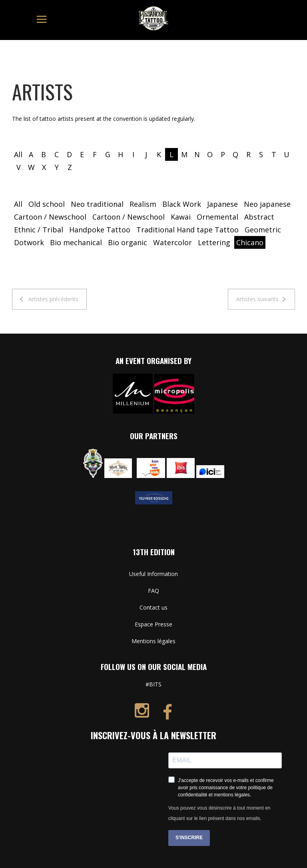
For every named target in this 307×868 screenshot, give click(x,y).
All (18, 154)
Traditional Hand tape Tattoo (187, 230)
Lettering (214, 242)
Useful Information (153, 574)
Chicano (250, 242)
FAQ (153, 591)
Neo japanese (267, 204)
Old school (47, 204)
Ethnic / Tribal (39, 230)
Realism (143, 204)
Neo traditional (97, 204)
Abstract (259, 217)
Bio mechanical (76, 242)
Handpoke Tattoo (100, 230)
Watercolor (172, 242)
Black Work (182, 204)
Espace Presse (153, 624)
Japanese (222, 204)
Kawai (181, 217)
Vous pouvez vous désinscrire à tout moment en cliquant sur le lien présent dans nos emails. (219, 813)
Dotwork (29, 242)
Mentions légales (153, 641)
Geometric (263, 230)
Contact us (153, 607)
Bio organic (128, 242)
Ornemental (217, 217)
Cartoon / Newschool (50, 217)
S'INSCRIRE (189, 838)
